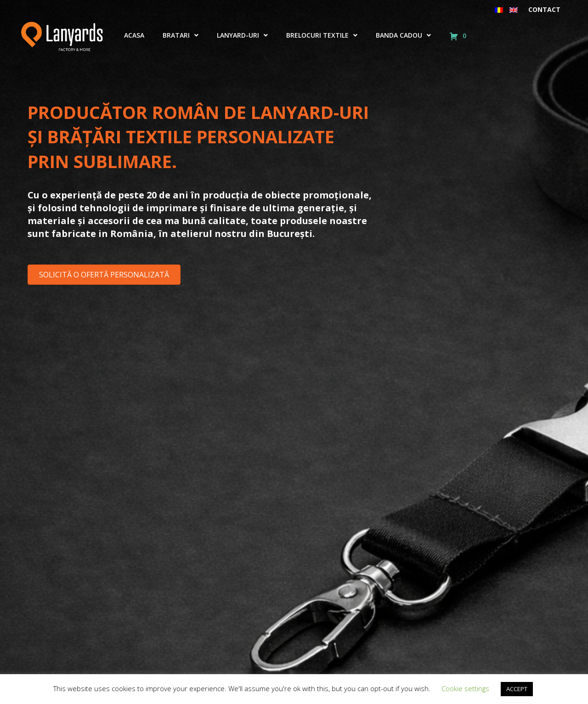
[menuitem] (499, 10)
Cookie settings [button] (465, 688)
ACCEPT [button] (517, 689)
